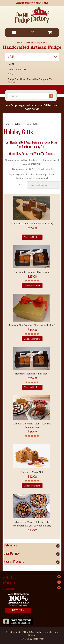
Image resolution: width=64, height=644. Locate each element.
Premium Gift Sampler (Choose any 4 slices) (32, 325)
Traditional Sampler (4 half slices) (32, 374)
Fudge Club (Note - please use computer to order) (30, 81)
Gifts (10, 74)
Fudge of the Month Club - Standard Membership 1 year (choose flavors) (32, 524)
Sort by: (22, 184)
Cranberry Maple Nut (32, 472)
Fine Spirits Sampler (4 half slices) (32, 272)
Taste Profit (38, 639)
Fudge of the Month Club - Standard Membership (32, 425)
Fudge (11, 64)
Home (7, 124)
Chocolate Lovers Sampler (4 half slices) (32, 223)
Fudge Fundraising (17, 69)
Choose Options (32, 237)
